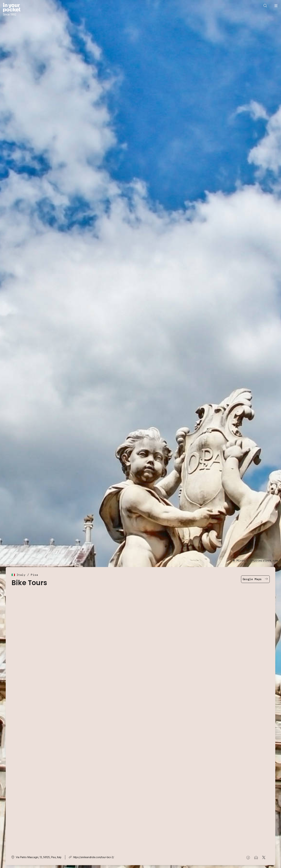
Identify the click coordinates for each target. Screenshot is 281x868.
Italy (21, 575)
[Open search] (265, 6)
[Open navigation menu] (276, 6)
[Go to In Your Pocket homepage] (12, 10)
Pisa (34, 575)
